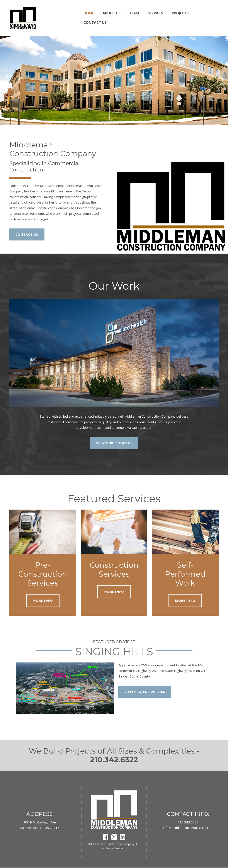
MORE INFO (43, 601)
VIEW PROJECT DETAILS (145, 692)
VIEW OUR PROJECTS (114, 443)
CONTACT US (27, 234)
